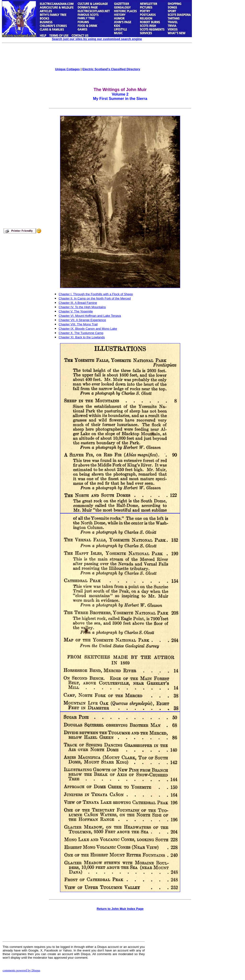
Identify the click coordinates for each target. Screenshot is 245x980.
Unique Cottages (67, 69)
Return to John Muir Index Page (120, 909)
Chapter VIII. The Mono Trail (78, 324)
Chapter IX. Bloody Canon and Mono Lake (88, 329)
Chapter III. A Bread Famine (78, 303)
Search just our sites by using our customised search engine (97, 39)
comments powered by (21, 970)
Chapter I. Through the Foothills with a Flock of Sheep (96, 294)
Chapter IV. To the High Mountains (82, 307)
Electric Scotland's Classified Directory (111, 69)
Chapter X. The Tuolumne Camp (81, 333)
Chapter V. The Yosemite (76, 311)
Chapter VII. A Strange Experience (82, 320)
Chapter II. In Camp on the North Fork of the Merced (95, 298)
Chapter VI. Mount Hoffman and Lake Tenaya (90, 316)
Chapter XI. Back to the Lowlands (82, 337)
